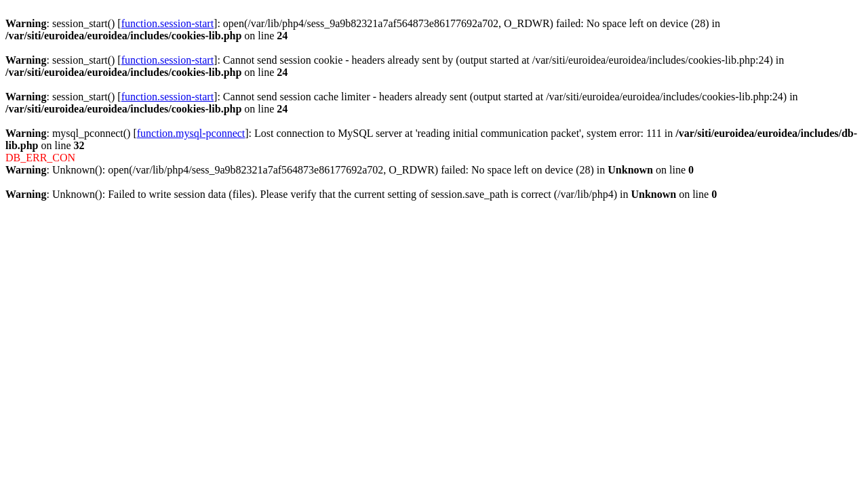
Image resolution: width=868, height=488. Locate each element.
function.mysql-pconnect (191, 133)
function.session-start (167, 23)
